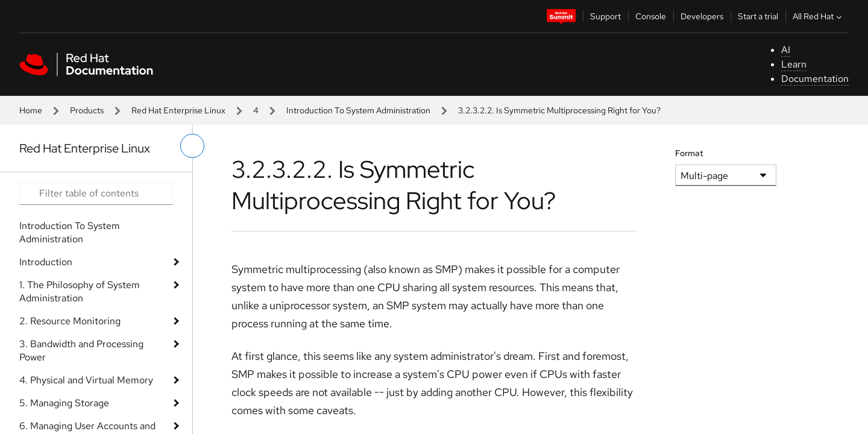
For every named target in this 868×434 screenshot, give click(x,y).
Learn (794, 64)
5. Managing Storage (64, 403)
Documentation (815, 79)
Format (689, 153)
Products (87, 110)
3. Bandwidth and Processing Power (81, 351)
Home (31, 110)
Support (605, 16)
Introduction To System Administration (358, 110)
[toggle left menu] (192, 146)
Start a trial (758, 16)
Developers (702, 16)
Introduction (46, 262)
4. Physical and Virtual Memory (86, 380)
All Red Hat (819, 16)
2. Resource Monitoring (70, 321)
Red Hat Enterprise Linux (178, 110)
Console (651, 16)
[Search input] (96, 193)
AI (786, 50)
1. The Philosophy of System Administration (80, 291)
